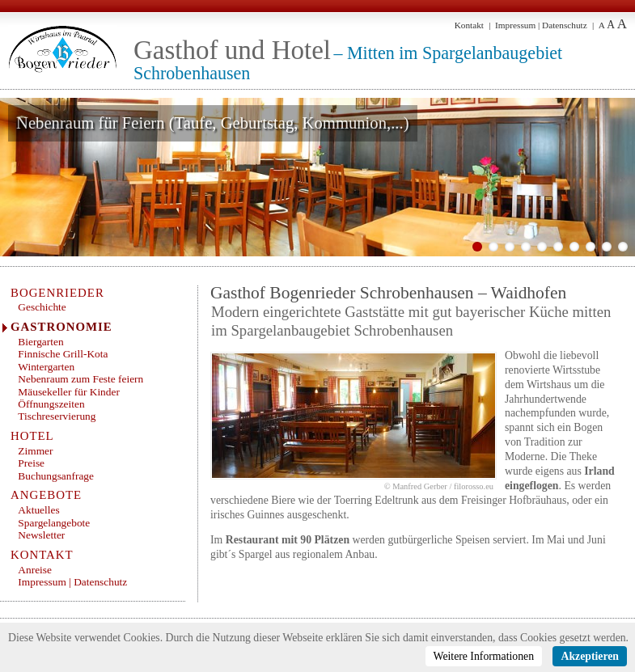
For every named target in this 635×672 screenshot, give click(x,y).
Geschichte (42, 307)
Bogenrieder (57, 293)
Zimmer (35, 451)
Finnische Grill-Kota (63, 354)
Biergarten (40, 342)
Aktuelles (38, 510)
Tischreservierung (57, 416)
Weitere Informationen (484, 656)
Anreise (35, 570)
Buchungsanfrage (56, 476)
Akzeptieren (590, 656)
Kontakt (469, 25)
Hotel (32, 436)
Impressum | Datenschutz (541, 25)
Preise (31, 463)
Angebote (46, 495)
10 (623, 247)
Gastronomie (61, 327)
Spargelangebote (54, 523)
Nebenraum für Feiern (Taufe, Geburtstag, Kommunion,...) (213, 123)
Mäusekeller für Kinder (69, 392)
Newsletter (41, 535)
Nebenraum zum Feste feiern (80, 379)
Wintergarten (46, 367)
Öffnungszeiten (51, 404)
